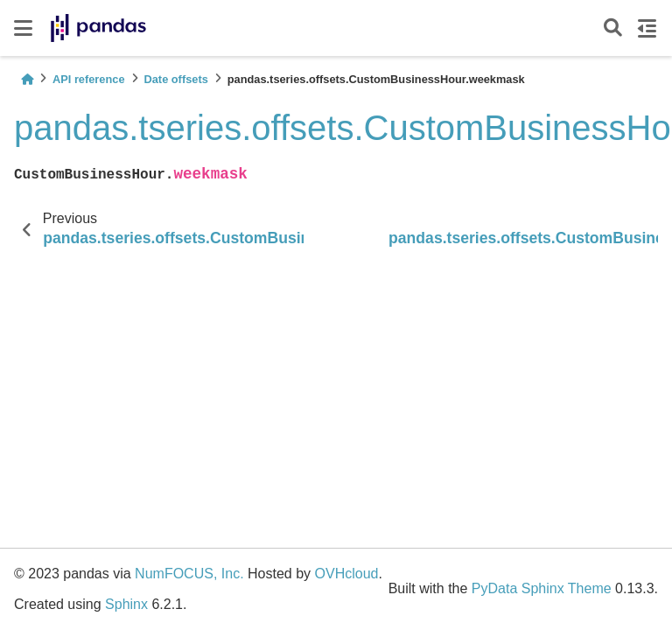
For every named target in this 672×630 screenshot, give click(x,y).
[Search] (613, 28)
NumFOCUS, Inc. (189, 574)
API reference (89, 79)
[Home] (27, 79)
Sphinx (126, 604)
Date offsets (176, 79)
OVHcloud (347, 574)
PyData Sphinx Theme (542, 588)
